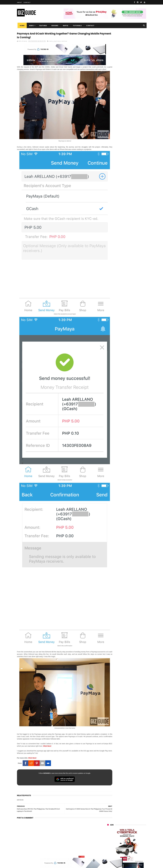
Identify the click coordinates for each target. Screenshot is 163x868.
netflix (108, 833)
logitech (109, 841)
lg (132, 816)
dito (118, 824)
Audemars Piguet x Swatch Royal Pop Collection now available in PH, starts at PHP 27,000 (131, 191)
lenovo (108, 820)
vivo (134, 807)
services (64, 42)
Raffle (65, 26)
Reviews (54, 26)
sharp (132, 828)
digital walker (111, 837)
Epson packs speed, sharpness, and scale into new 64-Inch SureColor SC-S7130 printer (132, 201)
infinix (121, 816)
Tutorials (77, 26)
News (31, 26)
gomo (134, 845)
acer (107, 824)
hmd (120, 849)
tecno (121, 820)
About (19, 2)
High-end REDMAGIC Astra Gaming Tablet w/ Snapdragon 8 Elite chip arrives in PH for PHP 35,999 (132, 223)
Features (42, 26)
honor (121, 812)
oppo (108, 807)
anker (123, 845)
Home (22, 26)
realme (108, 812)
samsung (124, 803)
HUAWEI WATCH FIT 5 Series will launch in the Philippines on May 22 (132, 287)
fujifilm (120, 828)
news (51, 42)
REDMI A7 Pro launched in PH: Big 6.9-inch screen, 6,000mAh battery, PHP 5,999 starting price (132, 256)
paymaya (57, 42)
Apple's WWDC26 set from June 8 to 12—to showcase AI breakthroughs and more (132, 277)
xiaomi (121, 807)
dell (130, 841)
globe (108, 816)
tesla (108, 854)
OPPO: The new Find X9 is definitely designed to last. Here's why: (124, 118)
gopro (131, 849)
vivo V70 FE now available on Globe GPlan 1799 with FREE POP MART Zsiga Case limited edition (132, 212)
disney (108, 849)
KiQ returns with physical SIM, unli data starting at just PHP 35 (132, 265)
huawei (108, 803)
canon (120, 833)
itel (131, 833)
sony (133, 820)
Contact (27, 2)
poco (108, 828)
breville (119, 854)
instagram (110, 845)
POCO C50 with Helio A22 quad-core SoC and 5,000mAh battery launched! (132, 246)
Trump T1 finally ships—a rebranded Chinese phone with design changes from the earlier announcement (133, 235)
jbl (120, 841)
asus (134, 812)
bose (130, 854)
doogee (125, 837)
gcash (130, 824)
